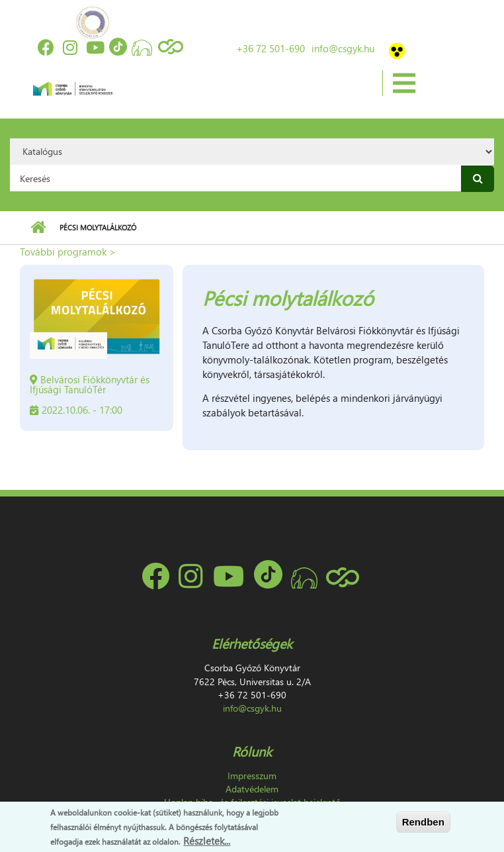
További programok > (68, 252)
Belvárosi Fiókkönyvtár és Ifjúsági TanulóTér (90, 384)
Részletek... (207, 841)
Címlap (38, 228)
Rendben (423, 822)
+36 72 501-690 (271, 48)
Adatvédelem (252, 789)
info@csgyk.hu (343, 48)
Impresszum (252, 776)
